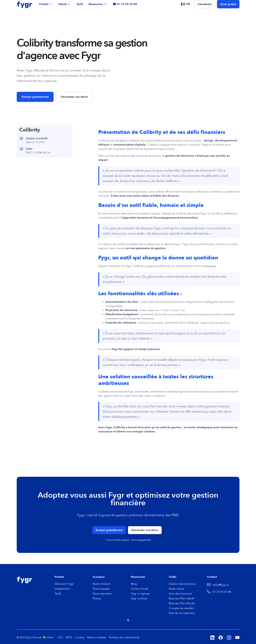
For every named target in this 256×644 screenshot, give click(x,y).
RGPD (69, 637)
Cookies (80, 637)
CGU (60, 637)
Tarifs (80, 4)
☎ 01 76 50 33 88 (125, 4)
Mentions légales (97, 637)
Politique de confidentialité (124, 637)
